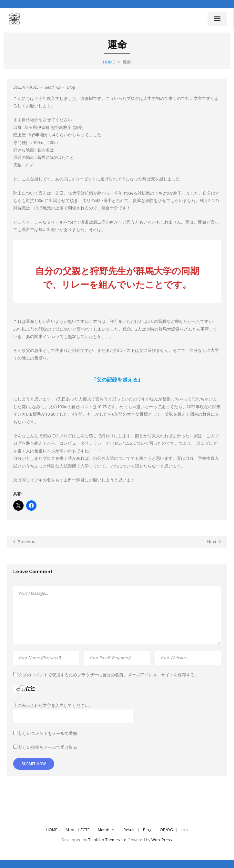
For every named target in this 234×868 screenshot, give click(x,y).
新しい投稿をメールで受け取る (48, 747)
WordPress (162, 840)
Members (107, 830)
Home (109, 62)
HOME (51, 830)
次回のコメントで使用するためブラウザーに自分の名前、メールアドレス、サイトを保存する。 (109, 675)
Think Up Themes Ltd (107, 840)
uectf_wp (52, 87)
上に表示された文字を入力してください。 (53, 705)
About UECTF (77, 830)
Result (129, 830)
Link (185, 830)
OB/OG (166, 830)
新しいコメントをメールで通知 (48, 733)
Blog (71, 87)
